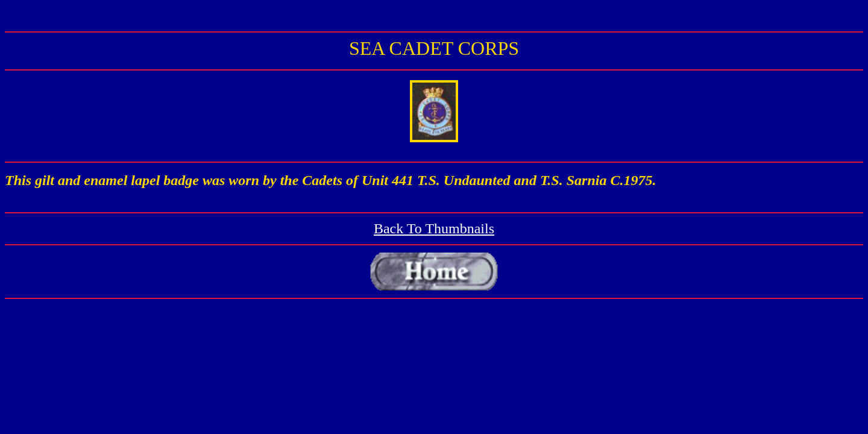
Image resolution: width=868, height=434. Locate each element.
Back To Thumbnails (434, 228)
